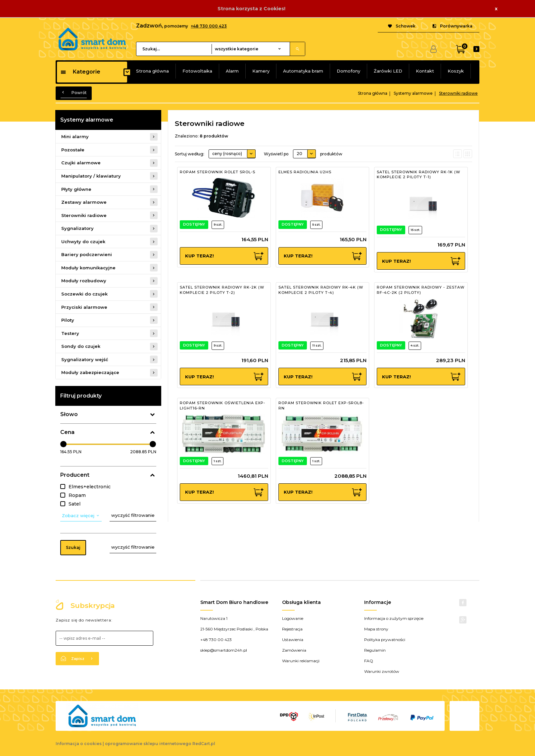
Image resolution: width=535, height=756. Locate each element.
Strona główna (152, 71)
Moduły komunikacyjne (88, 268)
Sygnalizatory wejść (85, 359)
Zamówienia (294, 650)
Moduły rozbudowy (84, 281)
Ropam (77, 495)
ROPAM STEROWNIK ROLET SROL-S (218, 172)
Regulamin (375, 650)
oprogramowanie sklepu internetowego (148, 744)
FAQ (369, 661)
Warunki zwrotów (382, 671)
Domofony (348, 71)
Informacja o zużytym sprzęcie (394, 618)
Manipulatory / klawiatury (91, 176)
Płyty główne (76, 189)
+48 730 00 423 (216, 640)
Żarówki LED (388, 71)
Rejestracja (292, 629)
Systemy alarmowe (87, 120)
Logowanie (293, 618)
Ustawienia (293, 640)
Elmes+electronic (90, 487)
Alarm (232, 71)
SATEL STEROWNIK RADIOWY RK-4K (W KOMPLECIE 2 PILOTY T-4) (321, 290)
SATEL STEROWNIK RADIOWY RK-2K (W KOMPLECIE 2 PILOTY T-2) (222, 290)
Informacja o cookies (79, 744)
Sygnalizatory (77, 228)
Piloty (68, 320)
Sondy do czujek (81, 346)
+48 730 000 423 (209, 26)
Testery (70, 333)
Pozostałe (73, 150)
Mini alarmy (75, 136)
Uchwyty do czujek (83, 242)
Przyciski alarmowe (84, 307)
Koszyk (456, 71)
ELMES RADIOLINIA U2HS (305, 172)
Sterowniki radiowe (84, 215)
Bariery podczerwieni (87, 254)
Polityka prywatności (385, 640)
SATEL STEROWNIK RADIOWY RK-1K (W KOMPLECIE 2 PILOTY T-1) (418, 175)
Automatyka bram (303, 71)
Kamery (261, 71)
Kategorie (80, 72)
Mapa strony (376, 629)
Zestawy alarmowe (84, 202)
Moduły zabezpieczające (90, 372)
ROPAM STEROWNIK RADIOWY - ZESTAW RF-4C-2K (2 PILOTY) (421, 290)
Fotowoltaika (197, 71)
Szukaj (73, 547)
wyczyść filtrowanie (133, 515)
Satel (74, 504)
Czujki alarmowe (81, 163)
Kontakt (425, 71)
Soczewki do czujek (84, 294)
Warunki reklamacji (301, 661)
